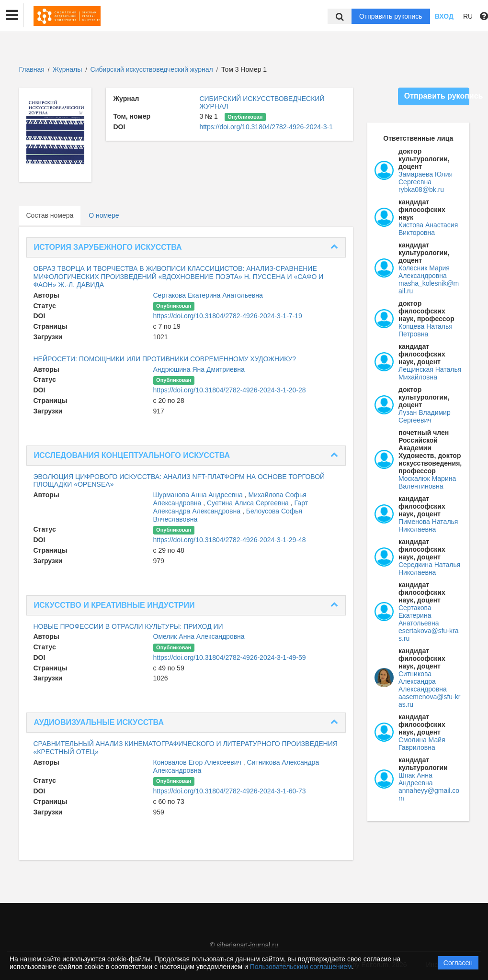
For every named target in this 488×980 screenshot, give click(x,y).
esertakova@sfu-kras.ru (428, 635)
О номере (104, 215)
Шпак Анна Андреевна (416, 779)
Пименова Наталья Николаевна (428, 525)
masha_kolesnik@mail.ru (429, 287)
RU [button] (468, 16)
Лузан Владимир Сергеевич (425, 416)
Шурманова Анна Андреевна (199, 495)
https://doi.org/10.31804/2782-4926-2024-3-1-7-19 (228, 316)
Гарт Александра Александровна (231, 507)
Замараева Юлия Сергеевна (426, 178)
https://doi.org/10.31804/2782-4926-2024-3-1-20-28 (230, 390)
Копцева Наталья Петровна (426, 330)
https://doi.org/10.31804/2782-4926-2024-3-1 (266, 127)
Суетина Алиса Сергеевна (249, 503)
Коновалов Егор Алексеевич (198, 762)
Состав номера (50, 215)
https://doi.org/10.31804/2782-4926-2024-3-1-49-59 (230, 657)
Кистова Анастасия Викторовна (428, 229)
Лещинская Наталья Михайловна (430, 373)
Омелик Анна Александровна (199, 636)
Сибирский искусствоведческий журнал (153, 69)
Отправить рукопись (391, 16)
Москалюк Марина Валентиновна (427, 482)
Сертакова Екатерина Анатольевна (208, 295)
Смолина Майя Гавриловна (422, 744)
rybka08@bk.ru (421, 189)
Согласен (458, 963)
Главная (32, 69)
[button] (12, 15)
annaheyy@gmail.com (429, 794)
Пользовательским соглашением (301, 967)
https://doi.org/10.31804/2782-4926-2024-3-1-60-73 (230, 791)
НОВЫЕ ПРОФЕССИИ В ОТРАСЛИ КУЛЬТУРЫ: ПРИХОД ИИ (128, 626)
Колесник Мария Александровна (424, 272)
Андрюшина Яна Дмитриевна (199, 369)
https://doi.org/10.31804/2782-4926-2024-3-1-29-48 (230, 540)
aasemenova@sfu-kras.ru (429, 701)
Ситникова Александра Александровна (423, 681)
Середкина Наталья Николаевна (429, 568)
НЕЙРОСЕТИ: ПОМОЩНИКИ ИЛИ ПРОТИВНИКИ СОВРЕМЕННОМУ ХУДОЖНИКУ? (165, 359)
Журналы (67, 69)
